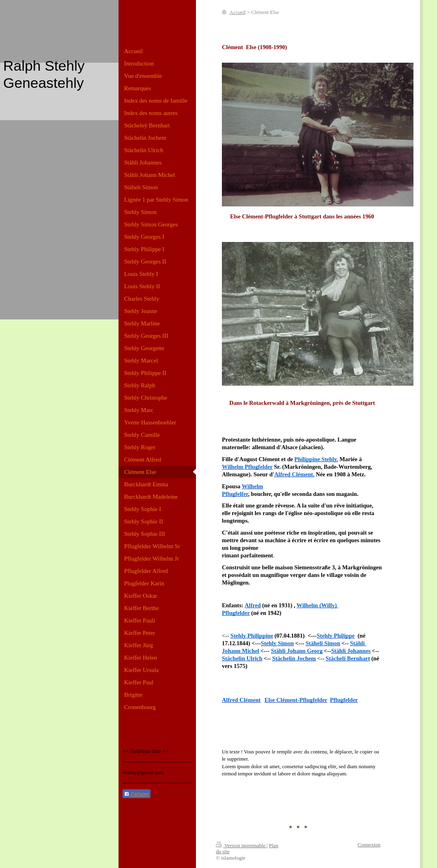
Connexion (369, 845)
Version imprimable (241, 845)
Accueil (237, 12)
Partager (136, 794)
